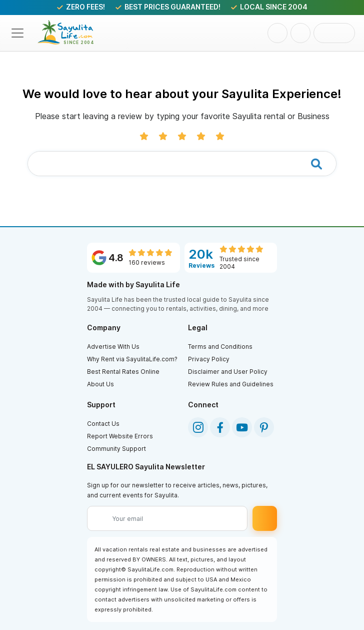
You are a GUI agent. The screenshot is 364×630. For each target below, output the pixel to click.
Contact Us (103, 424)
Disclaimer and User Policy (228, 372)
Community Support (116, 449)
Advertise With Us (113, 347)
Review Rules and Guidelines (231, 384)
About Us (100, 384)
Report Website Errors (120, 436)
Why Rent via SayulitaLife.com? (132, 359)
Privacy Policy (209, 359)
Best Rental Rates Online (123, 372)
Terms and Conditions (220, 347)
